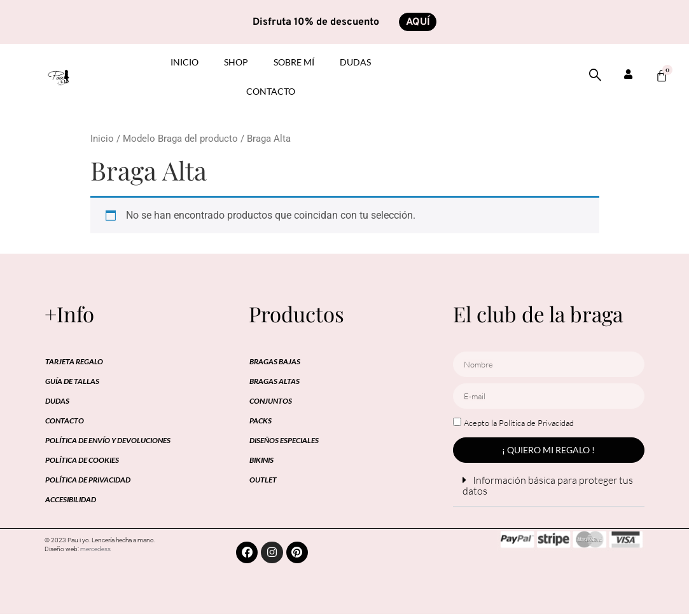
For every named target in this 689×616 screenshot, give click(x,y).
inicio (184, 63)
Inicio (102, 139)
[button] (549, 487)
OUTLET (263, 480)
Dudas (355, 63)
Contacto (271, 92)
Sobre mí (294, 63)
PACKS (261, 421)
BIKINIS (261, 461)
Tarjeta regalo (74, 362)
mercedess (95, 550)
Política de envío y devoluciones (108, 441)
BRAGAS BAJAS (275, 362)
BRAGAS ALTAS (275, 382)
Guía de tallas (72, 382)
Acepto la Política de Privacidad (519, 423)
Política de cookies (82, 461)
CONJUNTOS (271, 401)
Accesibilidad (71, 500)
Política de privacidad (88, 480)
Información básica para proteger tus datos (548, 486)
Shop (236, 63)
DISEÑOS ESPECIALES (284, 441)
